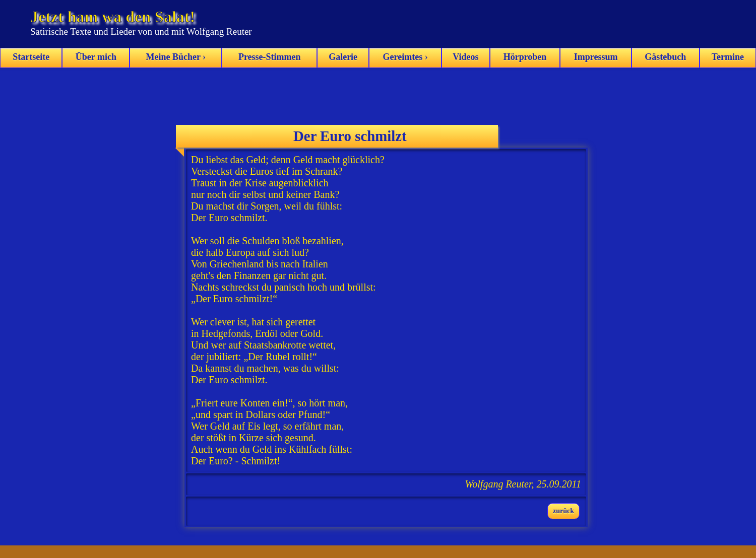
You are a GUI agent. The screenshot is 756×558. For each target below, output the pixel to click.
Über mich (96, 57)
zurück (563, 511)
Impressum (596, 57)
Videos (465, 57)
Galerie (343, 57)
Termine (728, 57)
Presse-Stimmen (270, 57)
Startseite (31, 57)
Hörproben (525, 57)
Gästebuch (665, 57)
